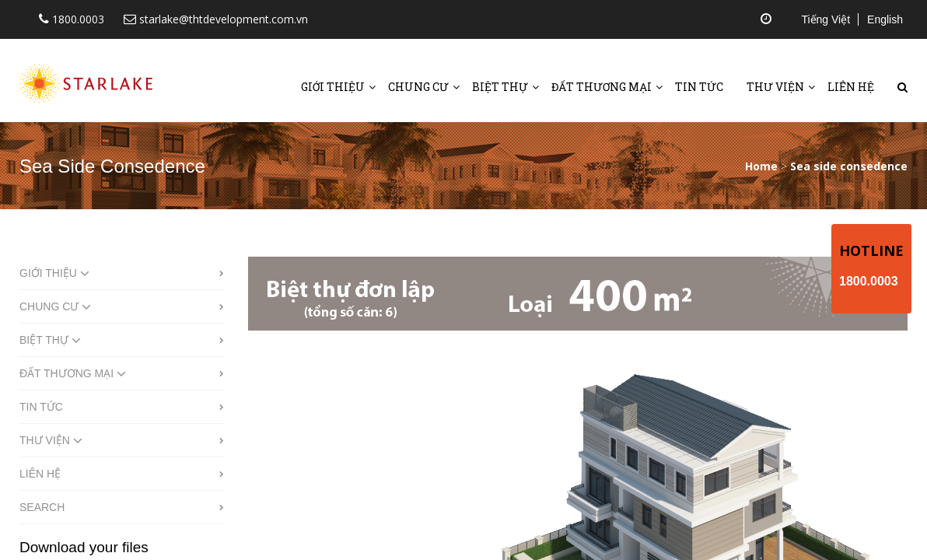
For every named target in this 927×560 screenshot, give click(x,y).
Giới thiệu (333, 87)
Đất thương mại (602, 87)
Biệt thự (500, 87)
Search (42, 507)
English (885, 19)
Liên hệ (851, 87)
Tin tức (699, 87)
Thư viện (775, 87)
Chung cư (418, 87)
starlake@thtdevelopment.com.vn (216, 19)
